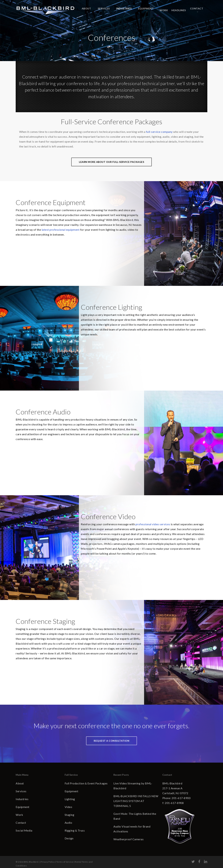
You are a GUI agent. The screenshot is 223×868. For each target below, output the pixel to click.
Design (69, 838)
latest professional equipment (61, 230)
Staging (70, 815)
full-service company (159, 132)
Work (19, 815)
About (20, 783)
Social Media (24, 830)
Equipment (23, 807)
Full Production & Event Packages (86, 783)
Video (68, 807)
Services (21, 791)
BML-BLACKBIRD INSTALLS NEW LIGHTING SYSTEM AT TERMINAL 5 (136, 801)
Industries (22, 799)
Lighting (70, 799)
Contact (21, 823)
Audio (68, 823)
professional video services (153, 524)
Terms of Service (65, 859)
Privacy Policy (48, 859)
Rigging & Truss (75, 830)
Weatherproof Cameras (128, 839)
